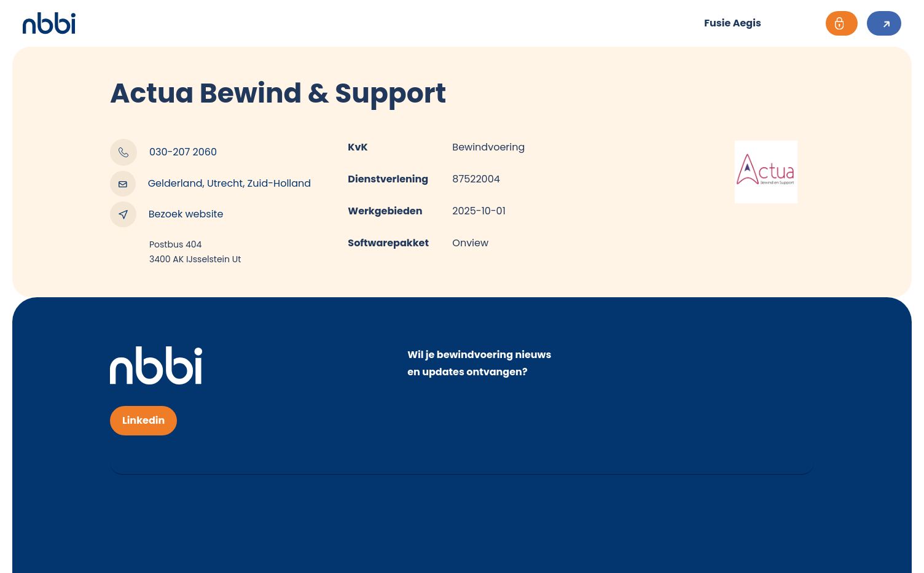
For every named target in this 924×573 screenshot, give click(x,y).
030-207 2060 (163, 152)
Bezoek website (166, 214)
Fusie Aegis (733, 23)
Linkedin (143, 420)
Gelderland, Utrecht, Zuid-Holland (210, 184)
